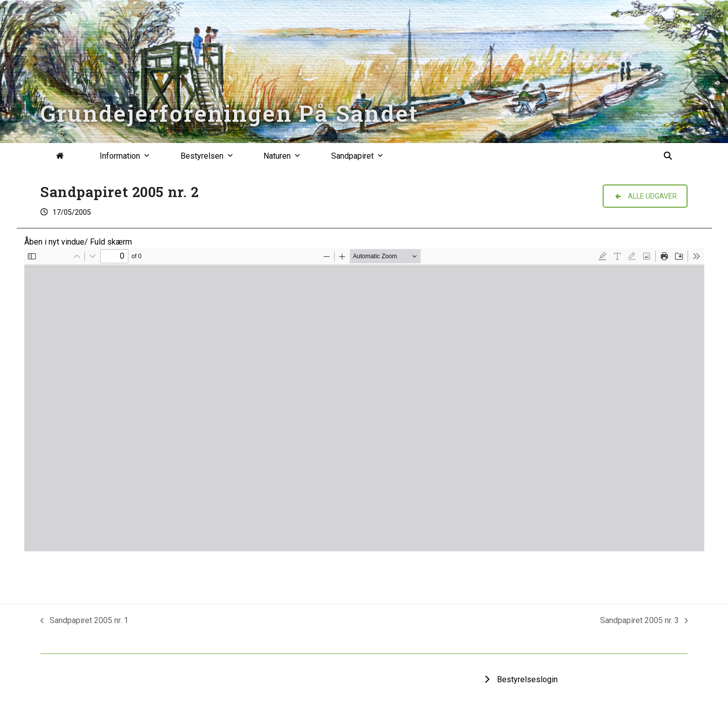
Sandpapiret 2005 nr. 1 (84, 621)
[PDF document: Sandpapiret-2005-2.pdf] (364, 400)
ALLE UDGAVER (645, 196)
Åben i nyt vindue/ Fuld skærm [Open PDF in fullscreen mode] (78, 242)
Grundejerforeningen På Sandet (230, 113)
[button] (668, 156)
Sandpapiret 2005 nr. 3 (644, 621)
